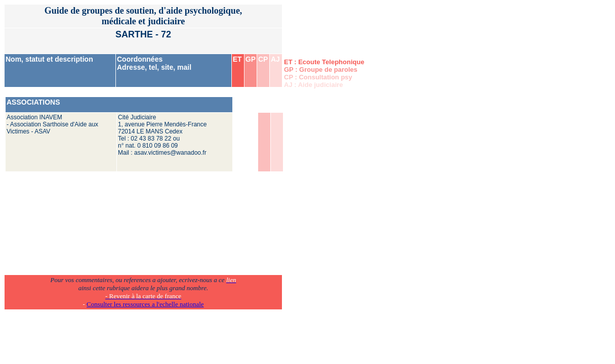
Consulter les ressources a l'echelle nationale (145, 304)
